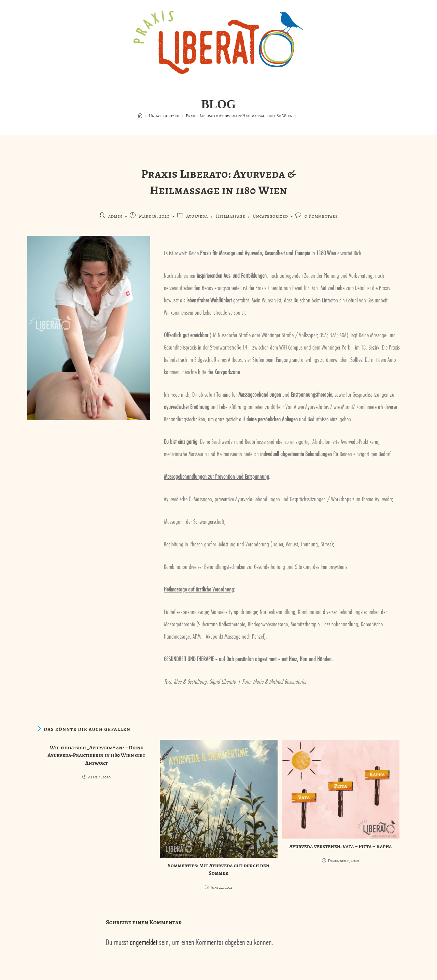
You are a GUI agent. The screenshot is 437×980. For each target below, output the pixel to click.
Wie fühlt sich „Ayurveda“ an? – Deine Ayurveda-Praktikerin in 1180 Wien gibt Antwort (96, 755)
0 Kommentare (321, 216)
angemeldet (144, 941)
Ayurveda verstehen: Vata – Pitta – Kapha (341, 846)
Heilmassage (230, 216)
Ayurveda (197, 216)
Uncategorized (270, 216)
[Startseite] (140, 116)
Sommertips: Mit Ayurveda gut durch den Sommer (218, 869)
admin (115, 216)
